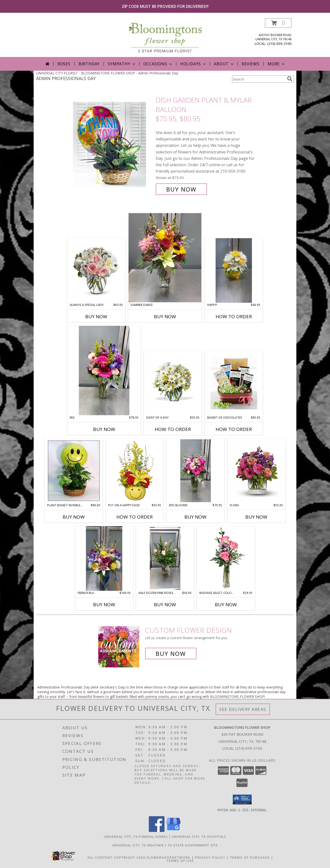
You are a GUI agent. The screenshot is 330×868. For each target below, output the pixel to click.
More (277, 64)
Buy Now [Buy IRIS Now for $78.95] (104, 429)
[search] (290, 79)
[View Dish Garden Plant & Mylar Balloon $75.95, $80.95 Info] (113, 145)
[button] (278, 23)
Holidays (193, 64)
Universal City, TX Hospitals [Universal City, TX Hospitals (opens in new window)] (199, 836)
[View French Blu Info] (104, 558)
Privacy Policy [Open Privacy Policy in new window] (210, 857)
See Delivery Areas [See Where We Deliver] (243, 709)
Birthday (89, 64)
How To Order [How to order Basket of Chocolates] (234, 429)
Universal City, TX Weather (138, 845)
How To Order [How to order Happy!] (234, 317)
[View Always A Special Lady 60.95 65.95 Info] (96, 270)
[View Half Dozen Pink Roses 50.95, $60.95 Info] (165, 558)
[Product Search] (259, 79)
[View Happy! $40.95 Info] (234, 270)
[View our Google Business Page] (173, 830)
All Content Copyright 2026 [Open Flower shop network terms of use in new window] (116, 857)
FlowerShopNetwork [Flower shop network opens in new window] (169, 857)
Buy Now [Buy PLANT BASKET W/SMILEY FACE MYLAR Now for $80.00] (74, 517)
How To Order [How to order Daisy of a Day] (173, 429)
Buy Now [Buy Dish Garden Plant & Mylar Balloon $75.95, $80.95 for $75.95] (181, 189)
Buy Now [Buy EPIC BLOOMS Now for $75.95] (195, 517)
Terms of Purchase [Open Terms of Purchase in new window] (250, 857)
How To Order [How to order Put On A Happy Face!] (135, 517)
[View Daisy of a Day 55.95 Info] (173, 383)
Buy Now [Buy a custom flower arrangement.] (171, 654)
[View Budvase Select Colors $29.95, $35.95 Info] (226, 558)
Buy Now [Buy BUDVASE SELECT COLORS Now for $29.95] (226, 605)
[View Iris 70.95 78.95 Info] (104, 371)
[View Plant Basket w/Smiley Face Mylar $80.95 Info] (74, 471)
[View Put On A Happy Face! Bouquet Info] (135, 471)
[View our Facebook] (157, 830)
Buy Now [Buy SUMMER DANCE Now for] (165, 317)
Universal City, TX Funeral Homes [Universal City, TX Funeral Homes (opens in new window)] (136, 836)
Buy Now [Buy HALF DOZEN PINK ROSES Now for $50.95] (165, 605)
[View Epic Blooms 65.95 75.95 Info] (196, 471)
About (224, 64)
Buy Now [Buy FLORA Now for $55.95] (256, 517)
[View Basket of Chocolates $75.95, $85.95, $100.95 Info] (234, 383)
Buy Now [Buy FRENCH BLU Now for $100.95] (104, 605)
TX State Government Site (193, 845)
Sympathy (122, 64)
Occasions (158, 64)
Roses (64, 64)
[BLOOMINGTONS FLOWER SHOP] (165, 37)
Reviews (251, 64)
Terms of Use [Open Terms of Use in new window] (180, 860)
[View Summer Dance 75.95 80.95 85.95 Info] (165, 258)
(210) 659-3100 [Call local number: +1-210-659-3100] (279, 44)
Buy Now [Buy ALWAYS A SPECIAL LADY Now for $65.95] (96, 317)
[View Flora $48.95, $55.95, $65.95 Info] (256, 471)
